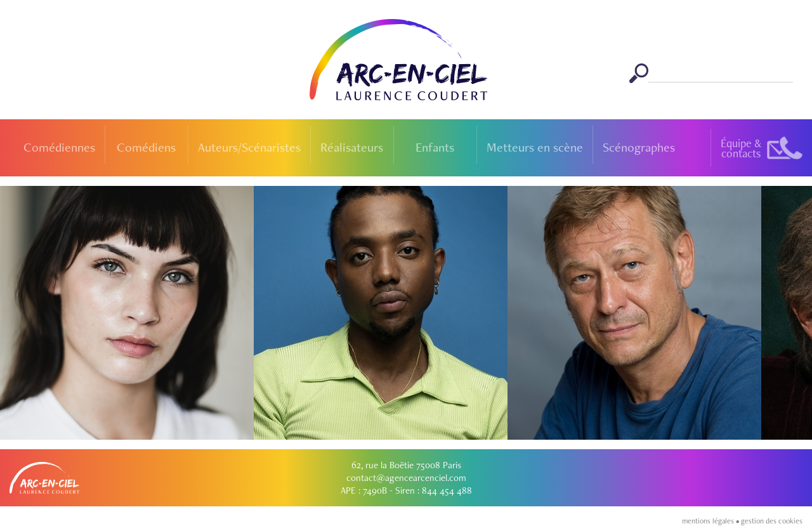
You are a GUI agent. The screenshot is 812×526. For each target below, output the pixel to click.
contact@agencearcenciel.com (406, 478)
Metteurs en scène (535, 147)
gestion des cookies (772, 521)
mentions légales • (711, 521)
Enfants (435, 147)
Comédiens (146, 147)
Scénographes (639, 147)
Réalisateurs (352, 147)
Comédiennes (59, 147)
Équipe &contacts (741, 148)
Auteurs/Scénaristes (249, 147)
